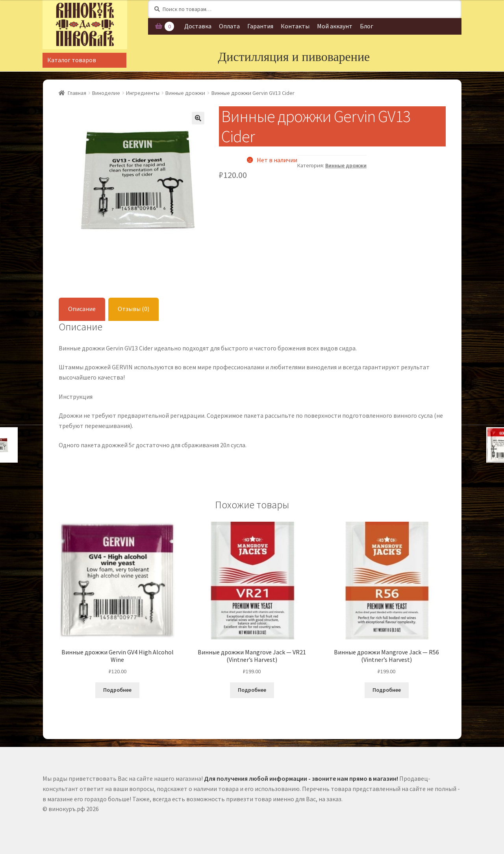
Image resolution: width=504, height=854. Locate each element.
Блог (367, 26)
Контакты (295, 26)
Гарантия (260, 26)
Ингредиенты (143, 93)
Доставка (198, 26)
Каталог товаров (72, 60)
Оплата (229, 26)
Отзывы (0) (133, 309)
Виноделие (106, 93)
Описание (82, 309)
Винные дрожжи (185, 93)
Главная (77, 93)
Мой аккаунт (335, 26)
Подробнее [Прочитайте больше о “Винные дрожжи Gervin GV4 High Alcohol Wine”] (117, 690)
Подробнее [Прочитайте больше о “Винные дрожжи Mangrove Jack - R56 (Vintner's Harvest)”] (387, 690)
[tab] (82, 309)
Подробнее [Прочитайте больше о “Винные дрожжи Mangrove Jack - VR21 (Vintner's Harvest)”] (252, 690)
